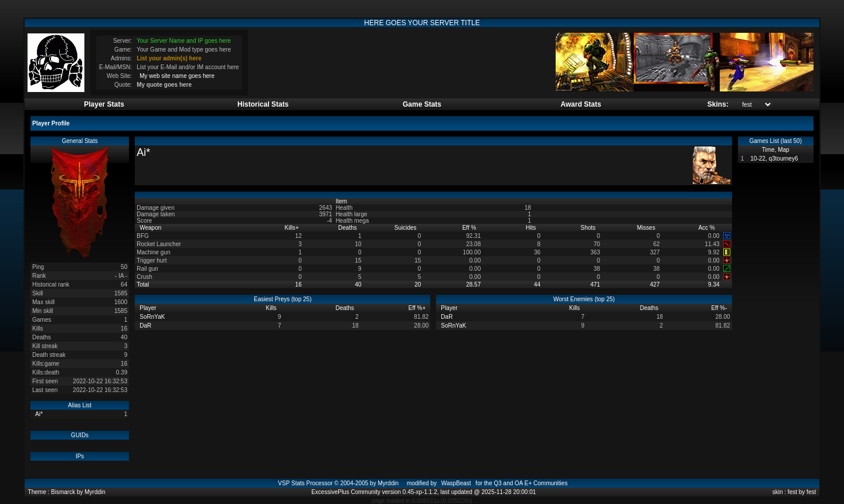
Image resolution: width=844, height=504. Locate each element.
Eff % (470, 228)
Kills (292, 228)
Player (149, 308)
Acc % (707, 228)
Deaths (348, 228)
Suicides (406, 228)
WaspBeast (456, 483)
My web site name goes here (177, 76)
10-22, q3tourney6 (774, 159)
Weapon (151, 228)
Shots (589, 228)
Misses (647, 228)
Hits (532, 228)
